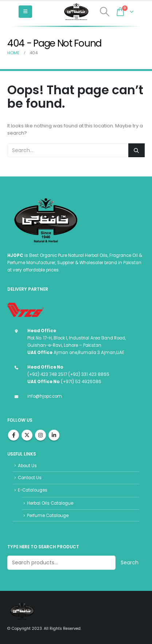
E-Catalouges (33, 490)
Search (130, 562)
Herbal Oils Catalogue (50, 503)
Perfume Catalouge (48, 516)
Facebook (13, 435)
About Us (27, 466)
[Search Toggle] (105, 12)
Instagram (40, 435)
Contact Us (30, 478)
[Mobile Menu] (25, 12)
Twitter (27, 435)
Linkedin (54, 435)
